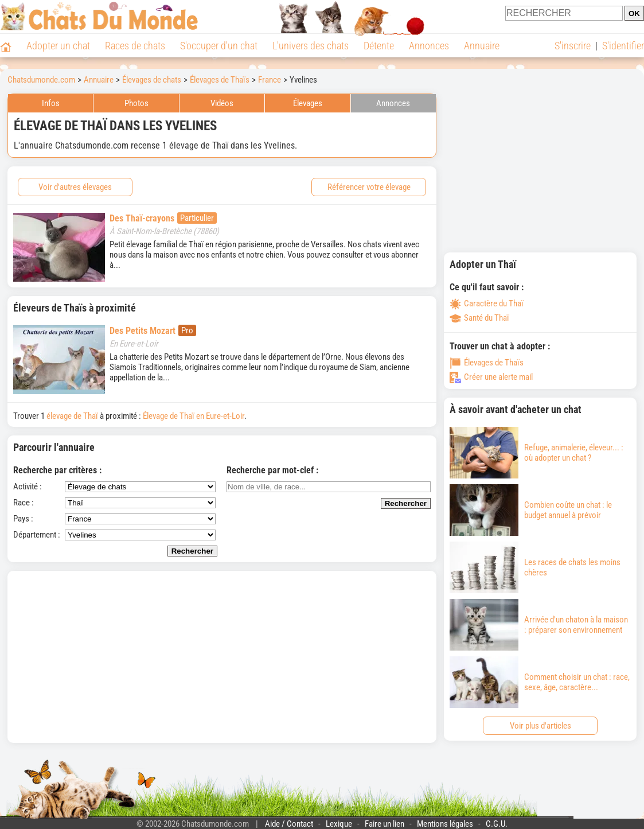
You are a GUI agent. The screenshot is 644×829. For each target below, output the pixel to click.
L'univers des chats (311, 46)
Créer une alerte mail (491, 377)
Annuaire (482, 46)
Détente (379, 46)
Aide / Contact (289, 824)
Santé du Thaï (479, 318)
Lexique (339, 824)
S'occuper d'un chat (219, 46)
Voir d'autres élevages (75, 187)
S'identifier (623, 46)
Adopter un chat (58, 46)
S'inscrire (573, 46)
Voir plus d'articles (540, 726)
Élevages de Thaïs (487, 363)
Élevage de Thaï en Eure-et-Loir (194, 416)
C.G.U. (497, 824)
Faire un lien (385, 824)
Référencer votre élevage (369, 187)
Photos (136, 103)
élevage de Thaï (72, 416)
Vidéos (222, 103)
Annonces (429, 46)
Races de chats (135, 46)
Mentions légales (445, 824)
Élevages (308, 103)
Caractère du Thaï (487, 303)
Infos (51, 103)
